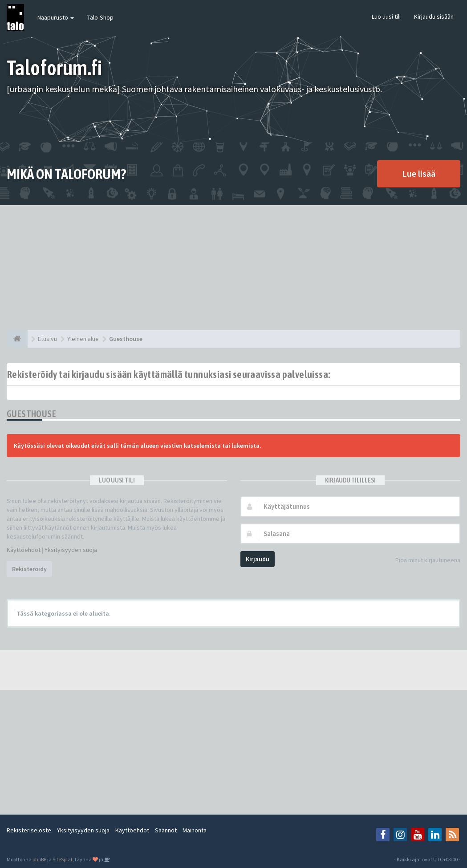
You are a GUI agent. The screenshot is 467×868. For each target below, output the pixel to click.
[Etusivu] (17, 339)
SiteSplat (63, 859)
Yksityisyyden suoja (71, 550)
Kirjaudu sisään (434, 16)
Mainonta (195, 830)
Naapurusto (56, 17)
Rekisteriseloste (29, 830)
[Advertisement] (233, 268)
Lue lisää (419, 173)
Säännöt (166, 830)
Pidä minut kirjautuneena (423, 561)
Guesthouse (31, 414)
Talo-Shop (100, 17)
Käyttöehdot (24, 550)
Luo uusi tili (386, 16)
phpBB (39, 859)
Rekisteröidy (29, 569)
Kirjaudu (258, 559)
